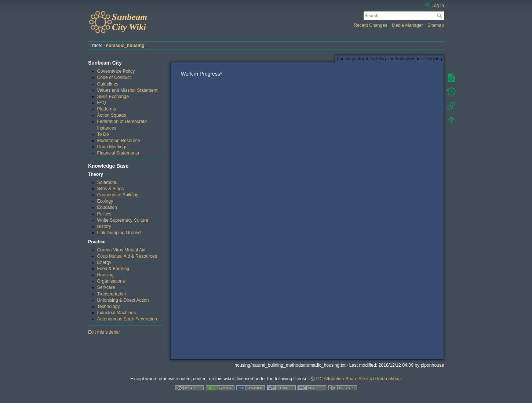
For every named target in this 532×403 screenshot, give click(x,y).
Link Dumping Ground (119, 233)
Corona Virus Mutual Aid (121, 250)
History (104, 226)
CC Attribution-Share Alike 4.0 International (359, 379)
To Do (103, 134)
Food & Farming (113, 269)
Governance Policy (116, 71)
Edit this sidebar (104, 332)
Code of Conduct (114, 77)
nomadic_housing (125, 46)
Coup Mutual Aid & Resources (127, 256)
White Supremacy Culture (123, 220)
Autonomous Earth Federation (127, 319)
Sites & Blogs (111, 189)
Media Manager (407, 25)
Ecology (105, 201)
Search (440, 16)
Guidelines (108, 84)
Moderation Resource (119, 141)
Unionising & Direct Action (123, 300)
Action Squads (112, 115)
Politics (104, 214)
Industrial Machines (117, 313)
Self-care (106, 287)
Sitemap (436, 25)
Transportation (112, 294)
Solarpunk (107, 182)
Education (107, 207)
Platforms (107, 109)
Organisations (111, 281)
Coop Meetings (112, 147)
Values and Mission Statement (127, 90)
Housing (105, 275)
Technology (109, 306)
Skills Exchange (113, 97)
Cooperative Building (118, 195)
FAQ (102, 103)
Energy (104, 262)
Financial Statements (118, 153)
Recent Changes (370, 25)
